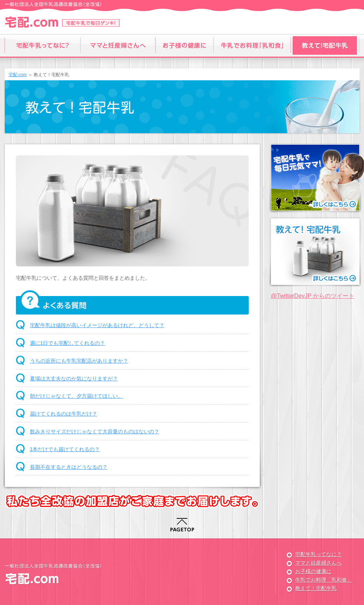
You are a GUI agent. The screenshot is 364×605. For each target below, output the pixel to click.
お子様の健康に (313, 571)
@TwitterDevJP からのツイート (313, 296)
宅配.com (18, 75)
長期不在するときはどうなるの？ (69, 467)
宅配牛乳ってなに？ (319, 554)
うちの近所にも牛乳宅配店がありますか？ (79, 361)
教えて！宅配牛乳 (316, 588)
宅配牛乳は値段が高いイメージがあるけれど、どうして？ (97, 325)
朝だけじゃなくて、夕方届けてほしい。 (76, 396)
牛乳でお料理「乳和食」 (324, 580)
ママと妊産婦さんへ (319, 563)
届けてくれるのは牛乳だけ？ (64, 414)
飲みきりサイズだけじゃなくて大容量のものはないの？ (95, 431)
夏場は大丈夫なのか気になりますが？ (74, 379)
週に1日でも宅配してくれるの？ (68, 343)
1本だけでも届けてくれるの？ (65, 449)
